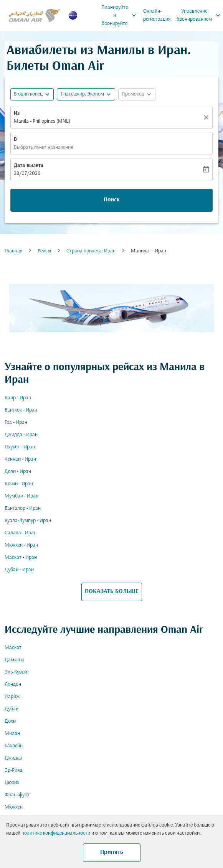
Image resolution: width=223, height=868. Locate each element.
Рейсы (44, 251)
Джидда (13, 758)
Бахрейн (14, 746)
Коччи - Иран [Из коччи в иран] (19, 484)
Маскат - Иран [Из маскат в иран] (21, 558)
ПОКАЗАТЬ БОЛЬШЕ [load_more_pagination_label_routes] (112, 591)
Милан (12, 734)
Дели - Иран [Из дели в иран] (18, 472)
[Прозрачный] (207, 117)
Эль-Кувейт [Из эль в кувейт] (17, 672)
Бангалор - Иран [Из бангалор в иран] (23, 508)
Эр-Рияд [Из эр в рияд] (13, 770)
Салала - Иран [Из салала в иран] (21, 533)
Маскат (13, 648)
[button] (86, 94)
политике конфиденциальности (56, 833)
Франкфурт (17, 795)
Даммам (14, 660)
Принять (112, 852)
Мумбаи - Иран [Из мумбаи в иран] (21, 496)
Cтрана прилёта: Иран (91, 251)
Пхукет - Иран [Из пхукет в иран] (20, 447)
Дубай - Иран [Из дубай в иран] (19, 570)
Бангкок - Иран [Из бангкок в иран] (21, 410)
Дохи (10, 721)
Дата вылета (29, 166)
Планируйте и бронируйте (121, 15)
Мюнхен (14, 807)
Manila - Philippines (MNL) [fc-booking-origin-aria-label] (42, 121)
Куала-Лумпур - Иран (28, 521)
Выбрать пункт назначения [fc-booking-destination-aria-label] (43, 147)
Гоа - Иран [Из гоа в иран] (16, 422)
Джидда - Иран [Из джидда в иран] (21, 435)
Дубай (12, 709)
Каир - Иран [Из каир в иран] (18, 398)
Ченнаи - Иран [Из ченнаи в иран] (20, 459)
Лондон (13, 684)
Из (17, 113)
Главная (13, 251)
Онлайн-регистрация (157, 15)
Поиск (112, 200)
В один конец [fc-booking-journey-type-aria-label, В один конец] (28, 94)
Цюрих (12, 783)
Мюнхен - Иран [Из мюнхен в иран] (21, 545)
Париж (12, 697)
